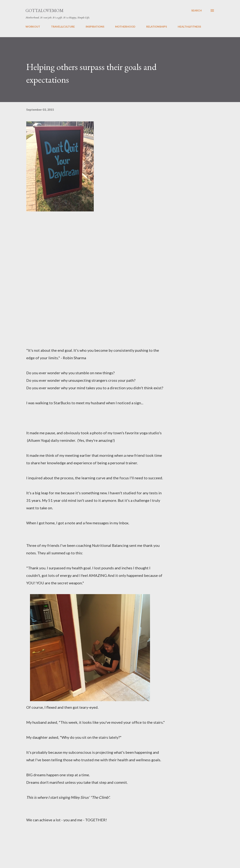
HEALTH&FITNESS (189, 27)
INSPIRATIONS (95, 27)
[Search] (196, 11)
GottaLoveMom (45, 10)
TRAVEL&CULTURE (63, 27)
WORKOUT (33, 27)
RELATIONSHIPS (157, 27)
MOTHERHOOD (125, 27)
